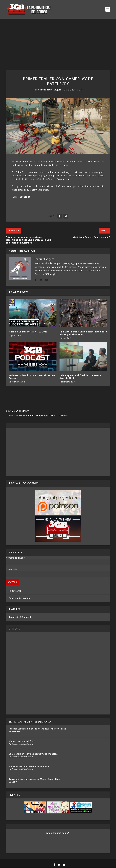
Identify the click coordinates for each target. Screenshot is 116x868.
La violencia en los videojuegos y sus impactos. (33, 754)
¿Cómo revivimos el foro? (22, 741)
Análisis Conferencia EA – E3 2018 (28, 332)
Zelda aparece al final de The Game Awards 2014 (80, 377)
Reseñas (16, 732)
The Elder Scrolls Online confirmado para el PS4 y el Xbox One (83, 333)
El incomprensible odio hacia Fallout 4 (29, 767)
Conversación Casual (23, 744)
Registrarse (15, 591)
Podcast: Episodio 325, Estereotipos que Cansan (32, 377)
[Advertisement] (58, 42)
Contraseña (11, 570)
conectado (34, 416)
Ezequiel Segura (53, 90)
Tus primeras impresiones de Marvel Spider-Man (34, 779)
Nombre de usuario (15, 558)
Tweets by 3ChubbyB (20, 617)
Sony (14, 782)
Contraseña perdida (19, 598)
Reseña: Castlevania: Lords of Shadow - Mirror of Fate (37, 729)
